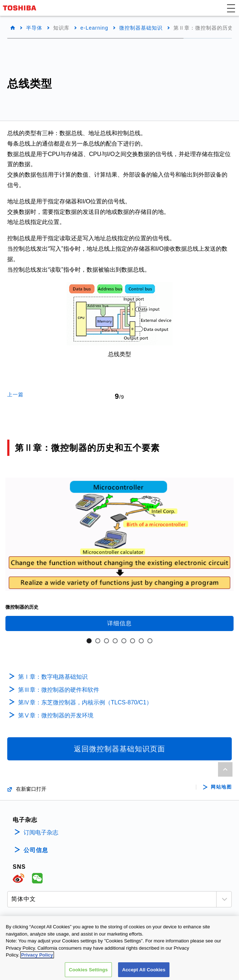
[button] (231, 8)
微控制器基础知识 (141, 28)
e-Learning (94, 28)
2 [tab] (98, 641)
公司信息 (36, 850)
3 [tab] (106, 641)
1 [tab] (89, 641)
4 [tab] (115, 641)
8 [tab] (150, 641)
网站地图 (221, 787)
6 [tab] (133, 641)
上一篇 (15, 394)
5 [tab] (124, 641)
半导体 (34, 28)
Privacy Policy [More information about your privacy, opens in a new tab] (37, 960)
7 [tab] (141, 641)
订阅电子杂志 (41, 832)
